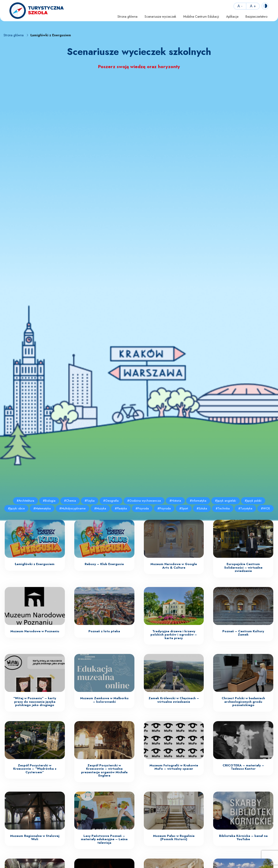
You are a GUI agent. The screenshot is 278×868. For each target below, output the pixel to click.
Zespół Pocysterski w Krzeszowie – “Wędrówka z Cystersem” (35, 769)
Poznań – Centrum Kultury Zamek (243, 633)
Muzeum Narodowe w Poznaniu (35, 631)
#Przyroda (142, 508)
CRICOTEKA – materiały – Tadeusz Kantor (243, 767)
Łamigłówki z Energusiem (35, 564)
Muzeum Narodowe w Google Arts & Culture (174, 566)
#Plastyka (121, 508)
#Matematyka (42, 508)
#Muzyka (100, 508)
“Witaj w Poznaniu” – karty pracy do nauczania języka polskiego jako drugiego (35, 702)
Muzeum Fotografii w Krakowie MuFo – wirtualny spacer (174, 767)
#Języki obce (16, 508)
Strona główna (127, 17)
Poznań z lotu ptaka (104, 631)
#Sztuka (202, 508)
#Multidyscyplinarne (73, 508)
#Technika (223, 508)
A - (240, 6)
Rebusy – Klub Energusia (104, 564)
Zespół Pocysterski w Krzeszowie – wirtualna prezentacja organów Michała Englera (104, 771)
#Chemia (70, 501)
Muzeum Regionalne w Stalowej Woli (35, 838)
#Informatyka (198, 501)
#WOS (266, 508)
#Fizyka (90, 501)
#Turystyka (245, 508)
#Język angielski (226, 501)
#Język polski (253, 501)
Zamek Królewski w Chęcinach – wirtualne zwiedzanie (174, 700)
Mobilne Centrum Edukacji (201, 17)
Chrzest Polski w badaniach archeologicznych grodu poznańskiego (243, 702)
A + (253, 6)
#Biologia (49, 501)
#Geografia (111, 501)
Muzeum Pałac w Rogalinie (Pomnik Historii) (174, 838)
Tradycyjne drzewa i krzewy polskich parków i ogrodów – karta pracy (174, 635)
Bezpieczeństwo (256, 17)
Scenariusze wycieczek (160, 17)
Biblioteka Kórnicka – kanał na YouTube (243, 838)
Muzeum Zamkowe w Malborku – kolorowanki (104, 700)
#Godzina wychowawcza (144, 501)
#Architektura (25, 501)
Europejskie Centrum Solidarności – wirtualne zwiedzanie (243, 567)
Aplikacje (232, 17)
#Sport (184, 508)
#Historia (175, 501)
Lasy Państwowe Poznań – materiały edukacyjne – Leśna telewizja (104, 839)
